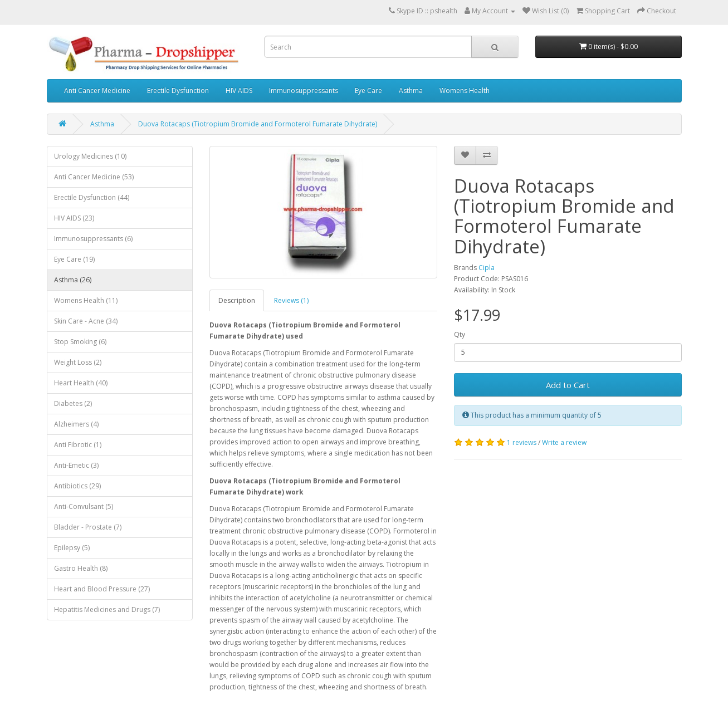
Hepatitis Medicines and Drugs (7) (107, 609)
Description (237, 300)
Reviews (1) (291, 300)
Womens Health (465, 90)
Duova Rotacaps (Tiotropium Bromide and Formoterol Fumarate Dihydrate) (258, 124)
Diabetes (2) (73, 403)
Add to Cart (568, 385)
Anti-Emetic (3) (76, 465)
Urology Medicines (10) (90, 156)
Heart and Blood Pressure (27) (102, 589)
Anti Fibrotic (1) (78, 445)
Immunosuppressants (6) (93, 239)
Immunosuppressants (304, 90)
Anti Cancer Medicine (97, 90)
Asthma (411, 90)
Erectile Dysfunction (178, 90)
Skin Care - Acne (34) (86, 321)
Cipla (487, 268)
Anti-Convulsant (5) (84, 506)
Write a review (564, 442)
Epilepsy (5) (72, 548)
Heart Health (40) (81, 383)
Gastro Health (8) (81, 568)
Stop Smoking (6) (80, 342)
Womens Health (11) (86, 300)
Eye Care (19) (74, 259)
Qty (460, 334)
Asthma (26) (73, 280)
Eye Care (368, 90)
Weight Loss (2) (78, 362)
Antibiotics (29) (77, 486)
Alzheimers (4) (76, 424)
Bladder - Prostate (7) (88, 527)
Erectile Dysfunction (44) (92, 197)
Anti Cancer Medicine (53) (94, 177)
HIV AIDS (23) (74, 218)
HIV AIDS (239, 90)
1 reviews (522, 442)
